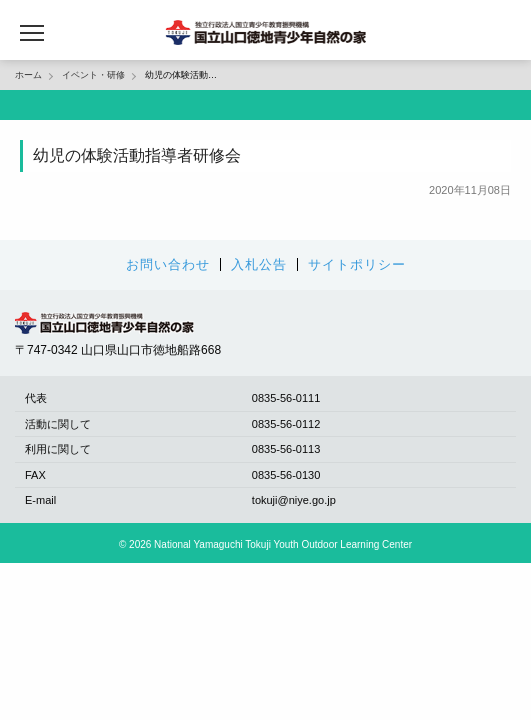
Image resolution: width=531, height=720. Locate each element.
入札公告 (259, 264)
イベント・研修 (93, 75)
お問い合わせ (168, 264)
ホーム (28, 75)
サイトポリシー (357, 264)
